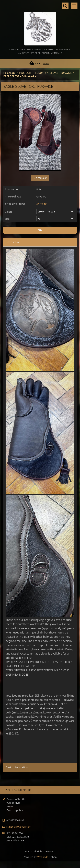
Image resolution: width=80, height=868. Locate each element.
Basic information (17, 767)
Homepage (9, 73)
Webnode (43, 857)
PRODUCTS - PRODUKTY (33, 73)
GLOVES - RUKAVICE (61, 73)
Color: (8, 212)
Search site (65, 6)
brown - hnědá (46, 211)
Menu (74, 6)
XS (39, 219)
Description (13, 242)
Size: (8, 219)
